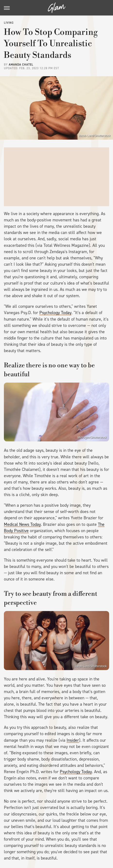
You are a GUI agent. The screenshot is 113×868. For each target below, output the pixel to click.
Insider (73, 740)
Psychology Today (55, 313)
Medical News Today (22, 524)
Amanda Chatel (21, 65)
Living (9, 23)
